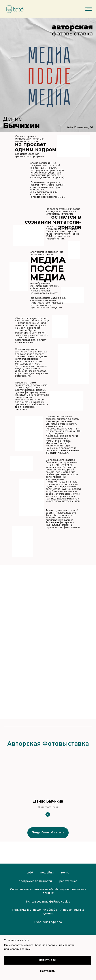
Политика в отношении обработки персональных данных (48, 912)
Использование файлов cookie (48, 902)
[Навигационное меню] (88, 9)
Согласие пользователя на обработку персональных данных (48, 891)
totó (30, 873)
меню (65, 873)
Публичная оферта (48, 922)
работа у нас (68, 881)
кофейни (47, 873)
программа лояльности (35, 881)
